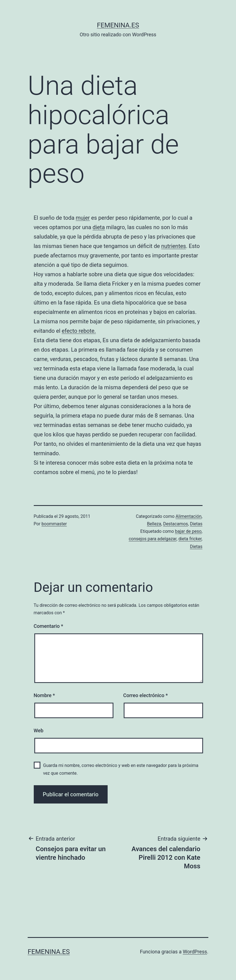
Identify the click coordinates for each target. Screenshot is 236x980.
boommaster (54, 524)
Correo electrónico (145, 695)
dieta (99, 227)
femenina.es (118, 25)
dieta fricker (190, 539)
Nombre (44, 695)
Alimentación (189, 516)
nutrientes (174, 246)
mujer (83, 218)
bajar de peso (188, 531)
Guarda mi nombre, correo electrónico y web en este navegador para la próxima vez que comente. (121, 769)
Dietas (196, 524)
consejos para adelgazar (153, 539)
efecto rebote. (79, 331)
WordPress (195, 952)
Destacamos (176, 524)
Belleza (154, 524)
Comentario (49, 626)
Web (39, 730)
